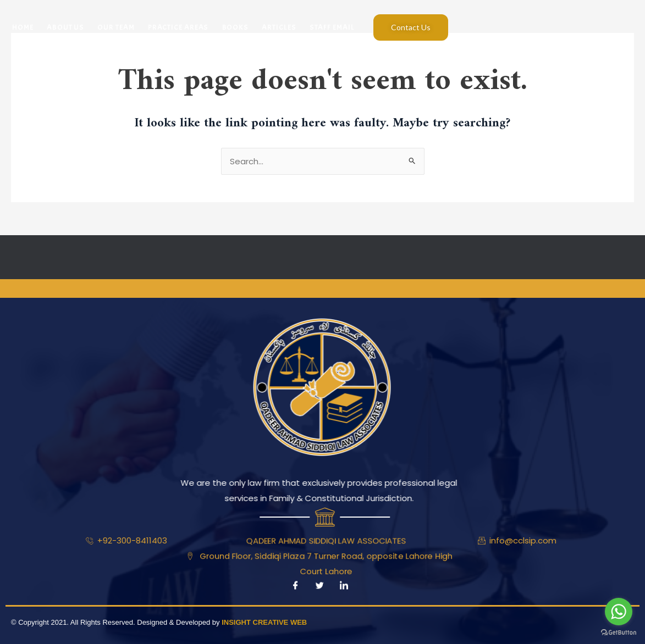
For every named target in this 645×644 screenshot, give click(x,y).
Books (235, 27)
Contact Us (411, 27)
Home (23, 27)
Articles (278, 27)
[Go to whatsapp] (619, 612)
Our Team (116, 27)
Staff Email (331, 27)
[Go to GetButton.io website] (619, 633)
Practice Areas (178, 27)
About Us (65, 27)
